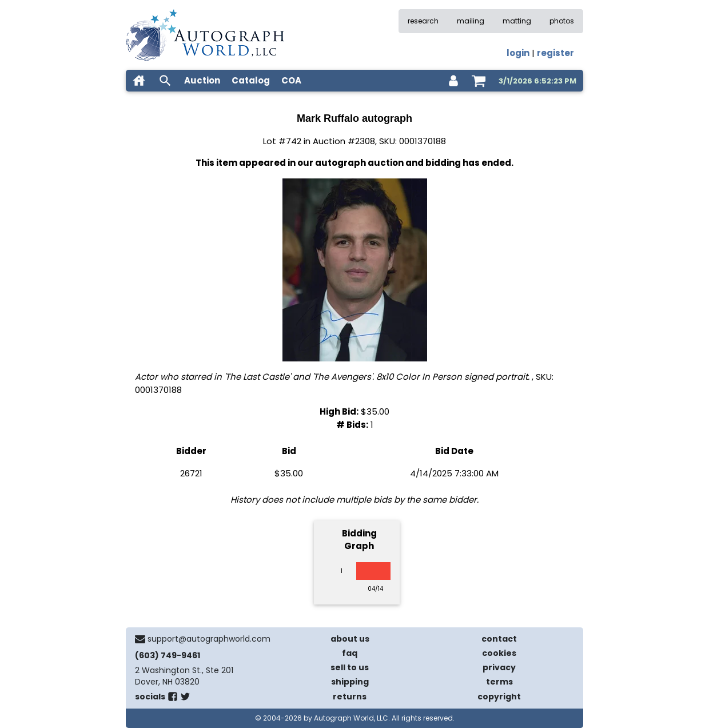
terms (499, 682)
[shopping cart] (479, 81)
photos (562, 21)
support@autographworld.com (209, 639)
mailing (471, 21)
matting (517, 21)
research (423, 21)
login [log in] (518, 53)
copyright (499, 697)
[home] (139, 81)
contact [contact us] (499, 639)
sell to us (350, 667)
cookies (499, 653)
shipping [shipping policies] (350, 682)
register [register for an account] (555, 53)
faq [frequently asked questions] (350, 653)
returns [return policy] (350, 697)
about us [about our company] (350, 639)
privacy (499, 667)
